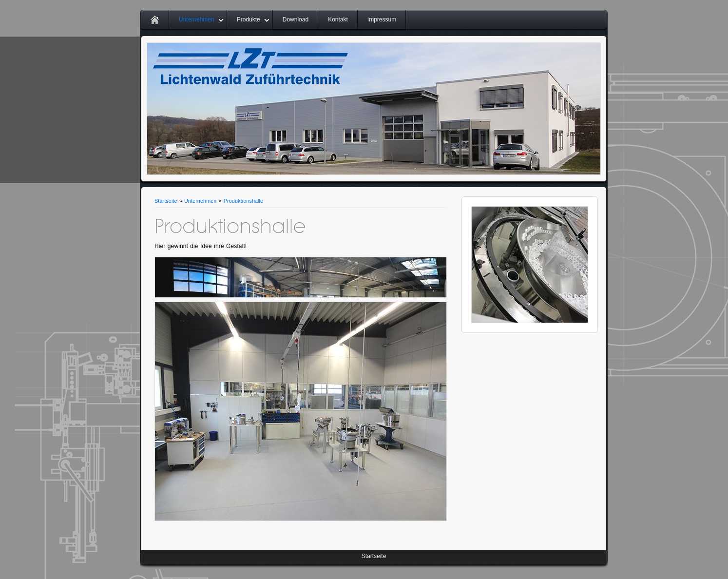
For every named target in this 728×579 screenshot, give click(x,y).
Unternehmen (197, 19)
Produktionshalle (243, 201)
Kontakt (338, 19)
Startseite (166, 201)
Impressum (382, 19)
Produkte (249, 19)
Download (296, 19)
